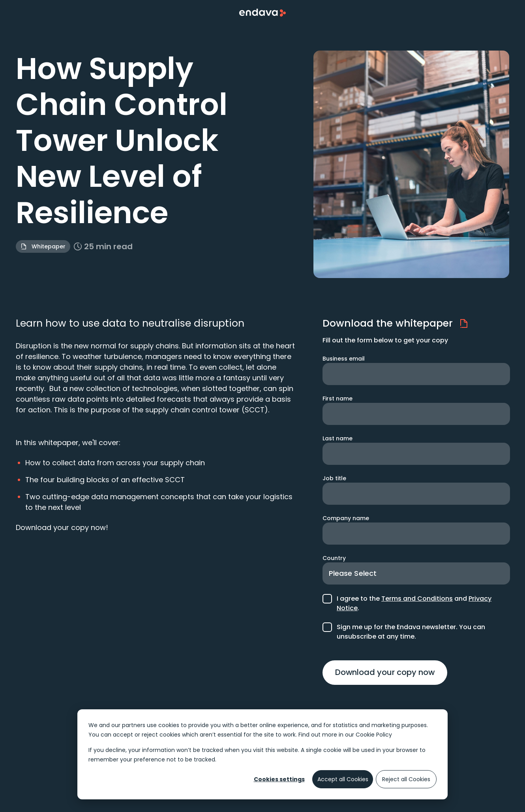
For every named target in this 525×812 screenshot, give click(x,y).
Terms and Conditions (417, 599)
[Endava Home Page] (262, 13)
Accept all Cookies (343, 779)
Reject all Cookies (406, 779)
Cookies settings (279, 779)
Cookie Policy (374, 735)
